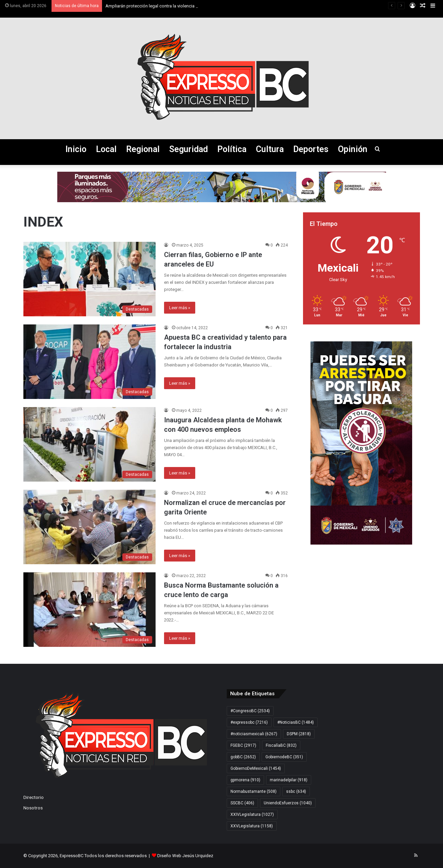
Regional (143, 149)
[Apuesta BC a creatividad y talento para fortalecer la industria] (89, 362)
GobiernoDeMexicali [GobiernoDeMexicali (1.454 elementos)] (256, 768)
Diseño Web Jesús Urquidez (185, 856)
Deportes (311, 149)
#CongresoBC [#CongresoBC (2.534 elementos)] (250, 711)
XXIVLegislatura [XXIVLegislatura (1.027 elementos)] (252, 814)
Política (232, 149)
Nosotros (33, 808)
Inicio (76, 149)
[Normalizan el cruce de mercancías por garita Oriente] (89, 527)
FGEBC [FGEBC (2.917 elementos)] (243, 745)
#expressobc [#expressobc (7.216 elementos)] (249, 722)
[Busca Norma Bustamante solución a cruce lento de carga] (89, 610)
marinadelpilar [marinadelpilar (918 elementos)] (289, 780)
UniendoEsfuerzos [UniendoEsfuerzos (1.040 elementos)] (288, 803)
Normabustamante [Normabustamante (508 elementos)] (254, 791)
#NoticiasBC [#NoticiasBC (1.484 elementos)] (296, 722)
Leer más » (180, 308)
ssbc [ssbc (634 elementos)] (296, 791)
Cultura (270, 149)
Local (106, 149)
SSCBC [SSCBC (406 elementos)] (242, 803)
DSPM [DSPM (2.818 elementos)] (299, 734)
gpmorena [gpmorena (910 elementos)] (245, 780)
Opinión (353, 149)
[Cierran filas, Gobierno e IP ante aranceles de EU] (89, 279)
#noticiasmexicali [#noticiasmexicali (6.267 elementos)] (254, 734)
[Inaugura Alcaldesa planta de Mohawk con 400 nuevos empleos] (89, 444)
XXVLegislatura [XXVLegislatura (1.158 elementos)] (252, 826)
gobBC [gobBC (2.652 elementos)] (243, 757)
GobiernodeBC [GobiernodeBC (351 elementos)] (284, 757)
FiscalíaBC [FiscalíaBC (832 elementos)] (281, 745)
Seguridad (188, 149)
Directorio (34, 797)
